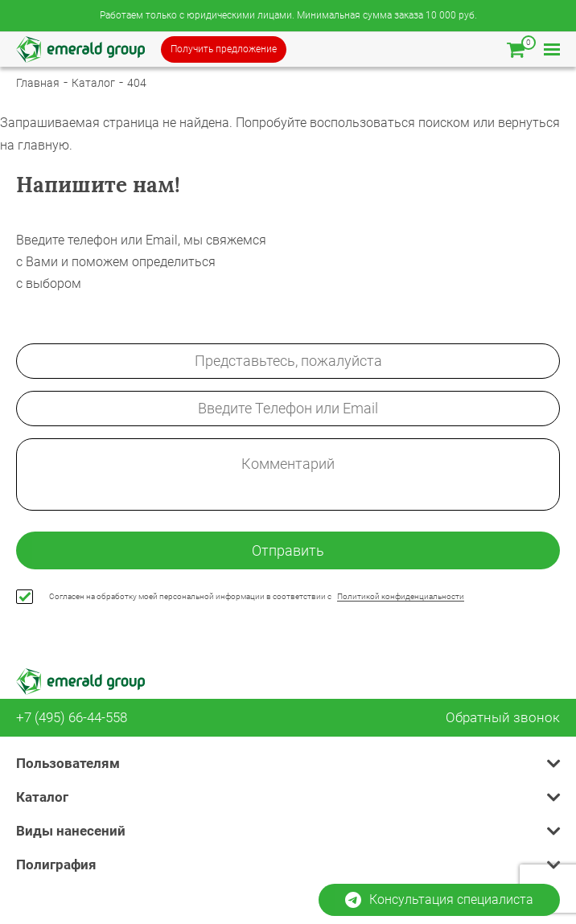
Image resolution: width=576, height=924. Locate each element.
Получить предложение (224, 49)
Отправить (288, 550)
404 (137, 83)
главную (43, 145)
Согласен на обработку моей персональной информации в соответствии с (257, 597)
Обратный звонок (503, 718)
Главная (38, 83)
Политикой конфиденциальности (401, 596)
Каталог (93, 83)
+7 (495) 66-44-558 (72, 718)
